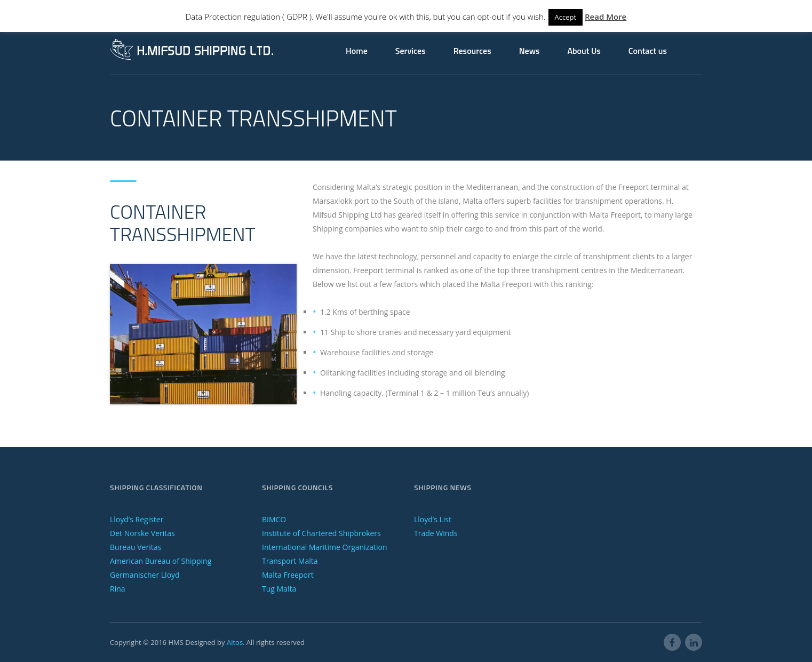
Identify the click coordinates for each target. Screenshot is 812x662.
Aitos (235, 642)
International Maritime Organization (325, 547)
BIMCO (274, 519)
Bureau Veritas (136, 547)
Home (357, 51)
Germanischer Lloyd (145, 575)
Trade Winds (436, 533)
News (530, 51)
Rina (118, 589)
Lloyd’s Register (137, 519)
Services (411, 51)
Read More (606, 17)
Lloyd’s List (433, 519)
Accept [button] (566, 17)
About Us (584, 51)
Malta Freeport (288, 575)
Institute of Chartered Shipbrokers (321, 533)
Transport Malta (290, 561)
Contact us (648, 51)
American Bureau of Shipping (161, 561)
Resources (472, 51)
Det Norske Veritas (142, 533)
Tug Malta (279, 589)
